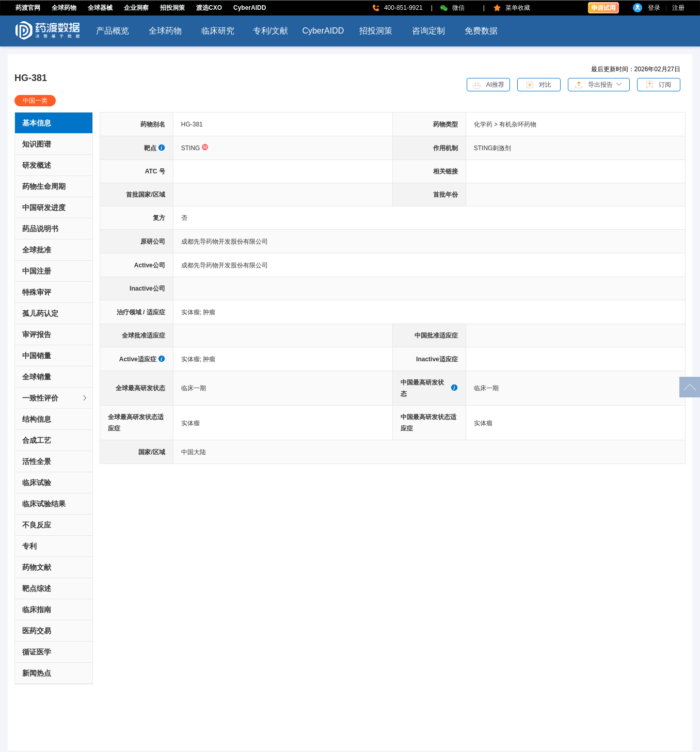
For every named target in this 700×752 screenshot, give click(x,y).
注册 (678, 8)
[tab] (54, 398)
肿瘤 (209, 312)
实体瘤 (192, 312)
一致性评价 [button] (55, 398)
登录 (654, 8)
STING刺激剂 (493, 148)
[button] (599, 84)
